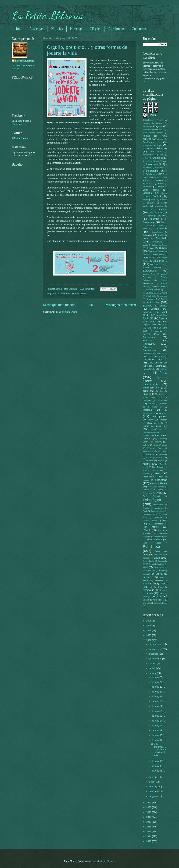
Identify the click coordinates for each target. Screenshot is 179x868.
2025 (149, 626)
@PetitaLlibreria (20, 138)
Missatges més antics (121, 305)
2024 (149, 631)
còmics (149, 225)
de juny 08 (157, 735)
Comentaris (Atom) (68, 312)
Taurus (162, 577)
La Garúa (151, 404)
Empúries (151, 299)
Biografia (147, 193)
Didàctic (163, 248)
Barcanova (147, 184)
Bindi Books (151, 190)
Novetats (76, 29)
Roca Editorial (154, 540)
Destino (150, 248)
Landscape (156, 417)
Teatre (146, 580)
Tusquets (164, 590)
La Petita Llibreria (48, 15)
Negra (146, 464)
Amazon (161, 139)
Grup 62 (163, 360)
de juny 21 (157, 697)
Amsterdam (149, 142)
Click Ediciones (156, 213)
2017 (149, 822)
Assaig (156, 158)
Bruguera (151, 203)
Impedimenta (151, 384)
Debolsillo (161, 238)
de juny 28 (157, 677)
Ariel (161, 155)
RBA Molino (151, 527)
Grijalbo (147, 360)
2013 (149, 841)
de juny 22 (157, 692)
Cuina (145, 238)
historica (164, 369)
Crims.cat (148, 235)
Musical (150, 461)
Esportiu (159, 331)
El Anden (164, 293)
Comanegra (149, 222)
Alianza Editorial (149, 130)
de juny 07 (157, 740)
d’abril (152, 782)
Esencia (148, 306)
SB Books (150, 564)
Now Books (158, 467)
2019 (149, 812)
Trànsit (161, 587)
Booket (157, 196)
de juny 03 (157, 761)
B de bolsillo (151, 171)
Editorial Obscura (160, 287)
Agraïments (116, 29)
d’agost (153, 664)
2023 (149, 635)
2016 (149, 827)
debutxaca (157, 242)
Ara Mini (156, 152)
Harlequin (163, 363)
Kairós (162, 394)
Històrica (160, 373)
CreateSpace (157, 232)
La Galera (162, 400)
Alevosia (146, 126)
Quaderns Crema (150, 514)
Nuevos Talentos (150, 470)
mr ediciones (162, 458)
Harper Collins (79, 294)
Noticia (146, 467)
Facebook (17, 124)
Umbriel (149, 593)
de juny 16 (157, 711)
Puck (145, 511)
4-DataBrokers (149, 120)
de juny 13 (157, 726)
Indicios (146, 388)
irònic (146, 391)
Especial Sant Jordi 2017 (155, 325)
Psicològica (152, 500)
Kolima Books (150, 397)
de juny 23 (157, 687)
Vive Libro (147, 603)
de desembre (156, 644)
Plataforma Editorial (156, 487)
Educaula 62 (151, 293)
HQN (158, 378)
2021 (149, 803)
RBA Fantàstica (156, 524)
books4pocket (149, 200)
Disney (151, 251)
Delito (145, 245)
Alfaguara (158, 126)
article (146, 158)
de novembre (156, 649)
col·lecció (163, 216)
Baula (160, 184)
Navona (161, 461)
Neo (162, 464)
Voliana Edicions (161, 603)
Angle (159, 145)
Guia (150, 363)
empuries (164, 296)
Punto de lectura (158, 511)
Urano (162, 593)
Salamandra (162, 561)
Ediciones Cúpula (157, 264)
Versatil (146, 600)
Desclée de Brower (160, 245)
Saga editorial (148, 561)
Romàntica (151, 546)
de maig (153, 777)
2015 (149, 832)
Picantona (161, 480)
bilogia (161, 187)
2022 (149, 640)
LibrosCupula (156, 429)
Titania (164, 584)
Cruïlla (161, 235)
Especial (155, 309)
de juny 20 (157, 701)
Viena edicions (158, 600)
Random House (150, 521)
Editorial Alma (149, 274)
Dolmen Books (158, 254)
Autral (165, 161)
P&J (158, 473)
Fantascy (147, 340)
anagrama (147, 145)
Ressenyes (37, 29)
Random (159, 517)
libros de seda (155, 423)
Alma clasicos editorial (153, 133)
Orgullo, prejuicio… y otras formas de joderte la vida (159, 750)
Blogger (111, 861)
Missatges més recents (59, 305)
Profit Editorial (151, 496)
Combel (164, 222)
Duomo (147, 257)
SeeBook (161, 564)
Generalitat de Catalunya (153, 353)
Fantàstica (149, 344)
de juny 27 (157, 682)
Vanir (145, 597)
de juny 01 (157, 771)
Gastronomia (149, 350)
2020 (149, 807)
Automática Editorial (151, 161)
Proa (159, 493)
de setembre (155, 659)
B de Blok (159, 168)
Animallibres (148, 149)
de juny (153, 673)
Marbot (164, 445)
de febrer (154, 792)
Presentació (148, 493)
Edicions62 (149, 271)
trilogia (147, 590)
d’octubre (154, 654)
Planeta (163, 483)
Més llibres (163, 451)
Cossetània (161, 228)
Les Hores (148, 420)
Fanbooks (149, 337)
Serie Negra (159, 567)
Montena (149, 458)
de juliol (153, 668)
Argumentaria (148, 155)
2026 (149, 621)
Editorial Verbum (153, 290)
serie (145, 567)
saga (157, 558)
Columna (154, 219)
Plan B (153, 483)
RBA (165, 521)
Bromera (164, 200)
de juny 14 (157, 721)
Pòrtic (160, 490)
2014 (149, 836)
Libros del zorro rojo (155, 426)
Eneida (164, 299)
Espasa (164, 306)
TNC (150, 587)
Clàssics (95, 29)
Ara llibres (162, 148)
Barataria (159, 181)
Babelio (155, 177)
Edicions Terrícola (152, 268)
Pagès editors (148, 477)
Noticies (57, 29)
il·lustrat (147, 381)
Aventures (152, 164)
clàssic (163, 209)
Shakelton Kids (149, 571)
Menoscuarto (148, 451)
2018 (149, 817)
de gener (154, 796)
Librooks (163, 420)
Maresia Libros (155, 448)
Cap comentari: (88, 289)
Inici (19, 29)
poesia (146, 490)
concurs (160, 225)
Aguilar (159, 123)
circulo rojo (148, 209)
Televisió (159, 580)
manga (155, 445)
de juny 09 (157, 730)
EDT (165, 290)
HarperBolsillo (149, 369)
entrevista (153, 302)
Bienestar (148, 187)
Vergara (156, 596)
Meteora (150, 454)
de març (153, 787)
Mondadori (163, 454)
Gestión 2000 (148, 357)
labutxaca (162, 413)
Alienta (162, 130)
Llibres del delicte (152, 435)
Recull (147, 530)
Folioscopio (147, 347)
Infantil (156, 387)
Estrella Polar (151, 334)
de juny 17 (157, 706)
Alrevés (147, 136)
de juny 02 (157, 766)
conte (145, 229)
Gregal (161, 357)
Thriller (147, 583)
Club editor (148, 216)
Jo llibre (160, 391)
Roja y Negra (152, 543)
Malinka (146, 445)
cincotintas (159, 206)
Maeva (158, 442)
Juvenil (147, 394)
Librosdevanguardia (151, 432)
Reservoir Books (161, 537)
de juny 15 (157, 716)
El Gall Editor (151, 296)
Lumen (146, 439)
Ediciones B (160, 261)
